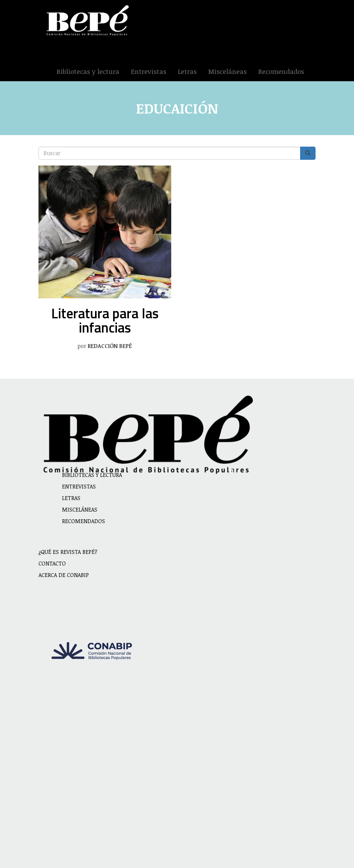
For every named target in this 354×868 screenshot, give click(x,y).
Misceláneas (227, 71)
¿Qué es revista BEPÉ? (68, 552)
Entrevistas (149, 71)
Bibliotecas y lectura (88, 71)
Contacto (52, 563)
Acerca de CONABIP (64, 575)
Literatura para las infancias (105, 320)
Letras (187, 71)
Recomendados (281, 71)
